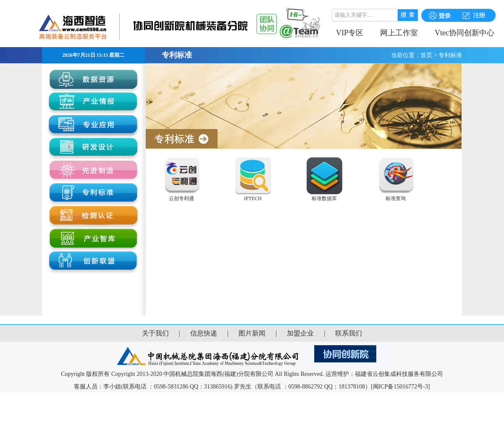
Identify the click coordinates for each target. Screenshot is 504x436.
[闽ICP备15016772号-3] (400, 387)
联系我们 (349, 333)
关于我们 (155, 333)
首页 (426, 55)
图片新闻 (252, 333)
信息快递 (204, 333)
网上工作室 (399, 33)
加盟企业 (300, 333)
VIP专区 (350, 33)
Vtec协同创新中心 (465, 33)
